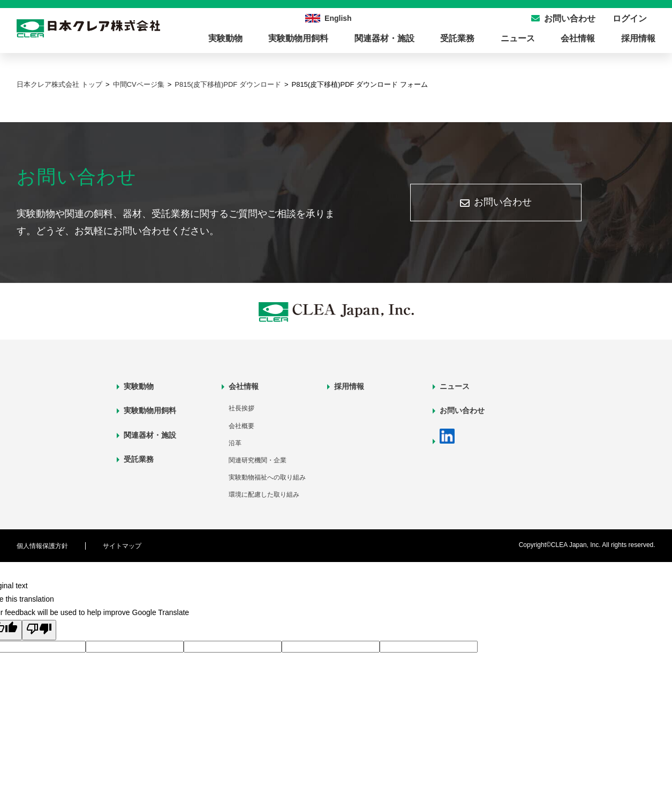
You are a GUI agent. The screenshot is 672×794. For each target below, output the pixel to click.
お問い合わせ (503, 202)
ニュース (518, 38)
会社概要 (241, 426)
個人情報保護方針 (42, 546)
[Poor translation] (39, 630)
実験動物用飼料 (298, 38)
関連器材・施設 (384, 38)
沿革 (235, 443)
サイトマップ (122, 546)
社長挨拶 (241, 408)
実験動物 (225, 38)
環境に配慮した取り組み (264, 495)
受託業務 (457, 38)
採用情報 (638, 38)
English (338, 18)
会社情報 (578, 38)
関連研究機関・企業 (258, 460)
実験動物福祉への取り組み (267, 477)
